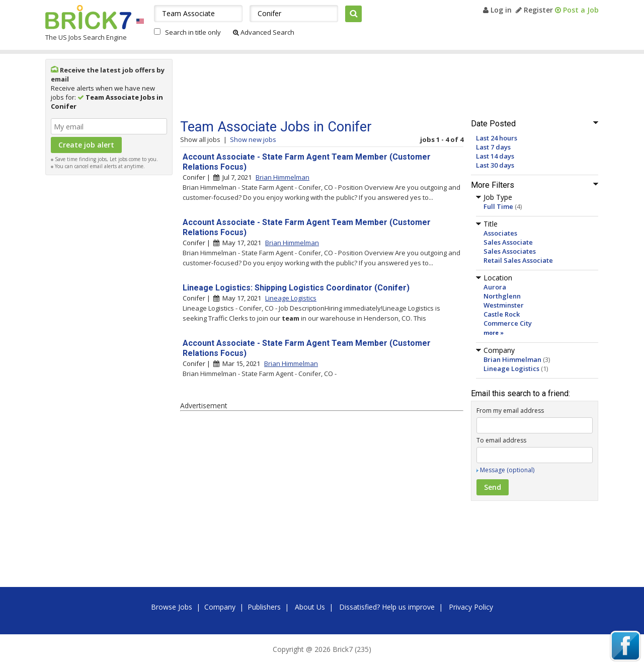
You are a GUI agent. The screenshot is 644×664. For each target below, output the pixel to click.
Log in (497, 10)
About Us (310, 607)
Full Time (498, 206)
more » (494, 333)
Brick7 (88, 17)
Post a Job (577, 10)
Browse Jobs (172, 607)
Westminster (504, 305)
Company (220, 607)
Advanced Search (264, 32)
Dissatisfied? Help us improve (387, 607)
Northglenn (502, 296)
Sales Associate (508, 242)
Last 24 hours (497, 138)
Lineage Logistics (511, 368)
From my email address (510, 411)
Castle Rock (502, 314)
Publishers (264, 607)
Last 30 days (495, 165)
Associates (500, 233)
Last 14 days (495, 156)
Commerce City (508, 323)
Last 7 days (493, 147)
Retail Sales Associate (518, 260)
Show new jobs (253, 139)
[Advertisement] (109, 331)
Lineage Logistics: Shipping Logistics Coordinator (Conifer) (296, 288)
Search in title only (193, 32)
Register (534, 10)
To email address (501, 440)
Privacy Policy (471, 607)
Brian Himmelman (512, 359)
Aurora (495, 287)
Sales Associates (510, 251)
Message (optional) (507, 470)
